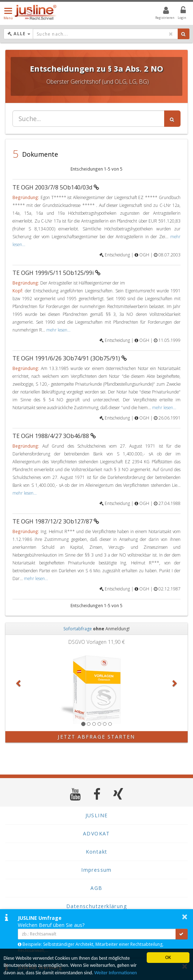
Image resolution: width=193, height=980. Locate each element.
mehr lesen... (58, 330)
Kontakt (97, 852)
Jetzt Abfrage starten (96, 737)
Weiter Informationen (116, 973)
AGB (96, 888)
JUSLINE (97, 815)
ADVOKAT (96, 833)
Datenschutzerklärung (96, 906)
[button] (19, 683)
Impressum (96, 870)
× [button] (185, 917)
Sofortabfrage (78, 629)
